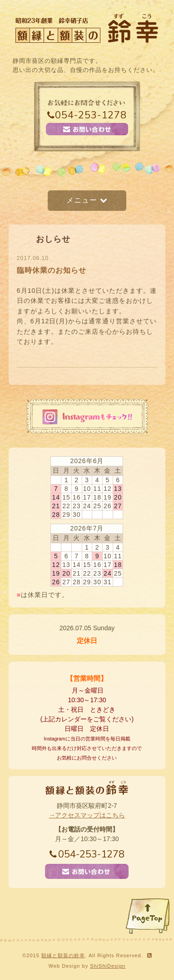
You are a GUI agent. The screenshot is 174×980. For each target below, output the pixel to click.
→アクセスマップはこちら (87, 815)
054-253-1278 (87, 115)
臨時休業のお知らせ (52, 270)
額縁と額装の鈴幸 (63, 955)
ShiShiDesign (108, 966)
